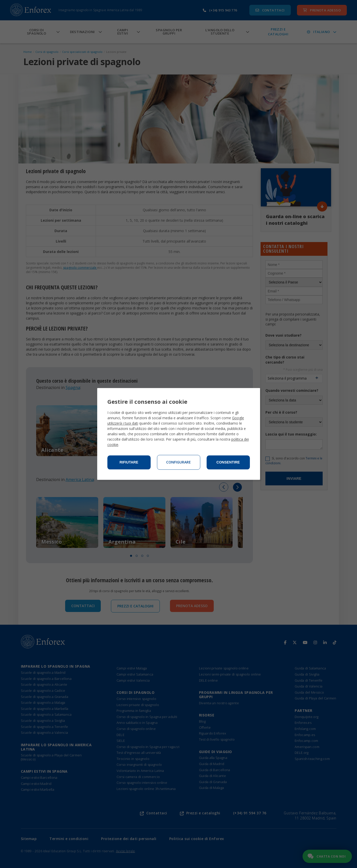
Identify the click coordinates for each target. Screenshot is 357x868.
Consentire (228, 462)
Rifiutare (129, 462)
